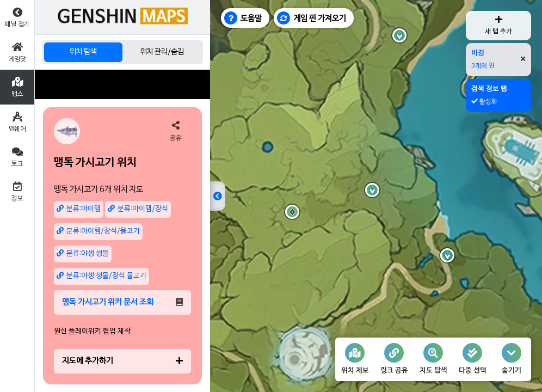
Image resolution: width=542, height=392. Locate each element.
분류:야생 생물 (83, 253)
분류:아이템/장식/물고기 (98, 231)
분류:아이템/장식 (138, 209)
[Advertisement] (122, 84)
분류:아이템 (79, 209)
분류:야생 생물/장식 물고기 (101, 276)
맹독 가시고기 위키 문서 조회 (122, 302)
